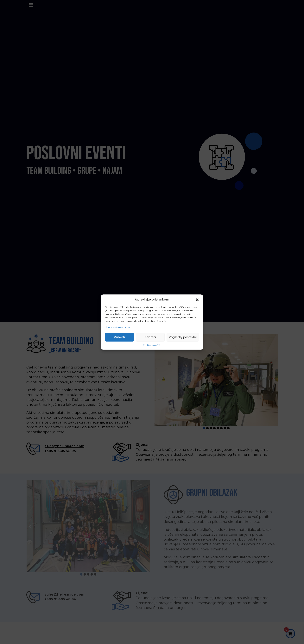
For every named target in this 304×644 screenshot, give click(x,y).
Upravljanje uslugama (117, 327)
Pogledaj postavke (183, 337)
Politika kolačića (152, 345)
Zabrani (150, 337)
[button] (197, 299)
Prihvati (119, 337)
